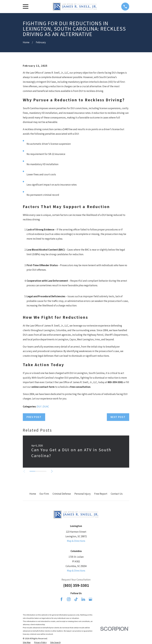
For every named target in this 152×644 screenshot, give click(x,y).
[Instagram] (69, 599)
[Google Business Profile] (90, 599)
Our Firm (44, 494)
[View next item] (52, 471)
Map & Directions (76, 541)
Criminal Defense (62, 494)
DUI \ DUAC (43, 407)
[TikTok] (76, 599)
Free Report (101, 494)
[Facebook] (62, 599)
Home (33, 494)
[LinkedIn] (83, 599)
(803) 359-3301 (76, 585)
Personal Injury (83, 494)
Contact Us (117, 494)
